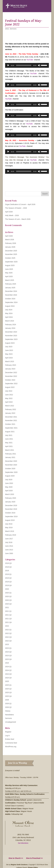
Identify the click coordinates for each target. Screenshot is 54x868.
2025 (7, 681)
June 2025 (9, 269)
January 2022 (10, 413)
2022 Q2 (8, 633)
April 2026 (9, 212)
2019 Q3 (8, 582)
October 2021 (10, 424)
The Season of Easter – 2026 (16, 208)
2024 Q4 (8, 678)
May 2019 (9, 528)
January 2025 (10, 288)
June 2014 (9, 546)
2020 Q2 (8, 596)
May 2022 (9, 398)
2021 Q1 (8, 611)
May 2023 (9, 354)
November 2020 (11, 465)
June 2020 (9, 483)
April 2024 (9, 317)
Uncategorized (10, 722)
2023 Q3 (8, 656)
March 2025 (10, 280)
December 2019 (11, 505)
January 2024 (10, 328)
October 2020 (10, 469)
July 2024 (9, 310)
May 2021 (9, 443)
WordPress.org (11, 747)
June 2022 (9, 395)
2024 (7, 663)
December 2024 (11, 291)
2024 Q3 (8, 674)
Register (8, 732)
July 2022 (9, 391)
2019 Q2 (8, 578)
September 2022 (11, 384)
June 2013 (9, 550)
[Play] (8, 65)
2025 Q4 (8, 696)
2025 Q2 (8, 689)
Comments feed (11, 743)
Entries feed (10, 739)
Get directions (23, 843)
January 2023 (10, 369)
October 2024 (10, 299)
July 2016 (9, 542)
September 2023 (11, 339)
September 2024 (11, 302)
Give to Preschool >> (34, 858)
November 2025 (11, 254)
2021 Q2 (8, 615)
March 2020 (10, 494)
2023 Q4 (8, 659)
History (8, 711)
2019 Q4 (8, 585)
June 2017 (9, 539)
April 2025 (9, 276)
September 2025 (11, 262)
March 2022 (10, 406)
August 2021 (10, 432)
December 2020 (11, 461)
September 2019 (11, 516)
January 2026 (10, 247)
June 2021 (9, 439)
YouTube (30, 60)
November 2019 (11, 509)
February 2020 (11, 498)
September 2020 (11, 472)
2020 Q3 (8, 600)
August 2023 (10, 343)
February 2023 (11, 365)
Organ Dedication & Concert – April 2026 (20, 204)
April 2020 (9, 491)
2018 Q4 (8, 567)
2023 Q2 (8, 652)
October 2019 (10, 513)
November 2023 (11, 336)
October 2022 (10, 380)
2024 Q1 (8, 667)
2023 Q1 (8, 648)
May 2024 (9, 313)
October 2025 (10, 258)
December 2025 (11, 251)
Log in (7, 736)
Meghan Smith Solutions (19, 865)
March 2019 (10, 531)
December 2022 (11, 372)
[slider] (24, 65)
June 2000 (9, 553)
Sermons (13, 29)
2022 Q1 (8, 630)
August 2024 (10, 306)
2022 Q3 (8, 637)
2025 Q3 (8, 692)
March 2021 (10, 450)
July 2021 (9, 435)
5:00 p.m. (18, 788)
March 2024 (10, 321)
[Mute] (39, 65)
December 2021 (11, 417)
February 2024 (11, 325)
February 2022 (11, 409)
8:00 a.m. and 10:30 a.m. (23, 791)
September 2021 (11, 428)
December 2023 (11, 332)
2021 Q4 (8, 622)
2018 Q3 (8, 563)
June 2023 (9, 350)
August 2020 (10, 476)
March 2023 (10, 361)
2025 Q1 (8, 685)
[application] (27, 65)
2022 (7, 29)
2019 (7, 571)
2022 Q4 (8, 641)
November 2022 (11, 376)
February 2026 (11, 243)
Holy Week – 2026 (12, 215)
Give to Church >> (16, 858)
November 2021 (11, 420)
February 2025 (11, 284)
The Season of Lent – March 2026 (18, 219)
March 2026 (10, 240)
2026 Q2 (8, 707)
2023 (7, 644)
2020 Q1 (8, 593)
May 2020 (9, 487)
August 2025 (10, 265)
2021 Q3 (8, 619)
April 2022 (9, 402)
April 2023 (9, 358)
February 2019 (11, 535)
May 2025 (9, 273)
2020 (7, 589)
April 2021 (9, 446)
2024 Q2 (8, 670)
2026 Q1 (8, 704)
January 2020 (10, 502)
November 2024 (11, 295)
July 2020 (9, 480)
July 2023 (9, 347)
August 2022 (10, 387)
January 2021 (10, 457)
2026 (7, 700)
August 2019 (10, 520)
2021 (7, 607)
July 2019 (9, 524)
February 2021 (11, 454)
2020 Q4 (8, 604)
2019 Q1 (8, 574)
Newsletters (9, 715)
